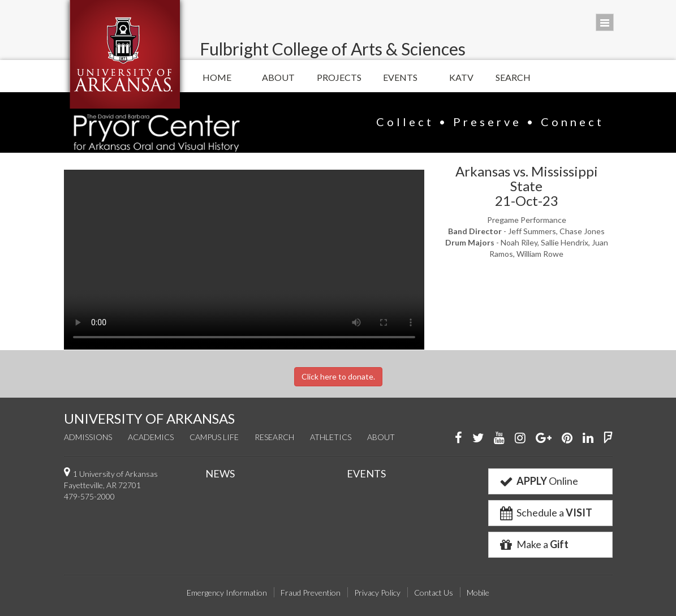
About (278, 77)
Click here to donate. (338, 376)
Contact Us (434, 593)
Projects (339, 77)
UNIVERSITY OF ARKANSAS (149, 418)
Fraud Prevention (311, 593)
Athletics (331, 437)
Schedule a (545, 512)
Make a (533, 544)
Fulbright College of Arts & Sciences (333, 49)
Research (274, 437)
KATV (461, 77)
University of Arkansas (125, 54)
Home (217, 77)
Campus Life (214, 437)
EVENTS (366, 473)
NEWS (220, 473)
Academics (151, 437)
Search (513, 77)
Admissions (88, 437)
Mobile (478, 593)
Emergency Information (227, 593)
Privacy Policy (377, 593)
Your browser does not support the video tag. (244, 260)
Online (538, 481)
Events (400, 77)
